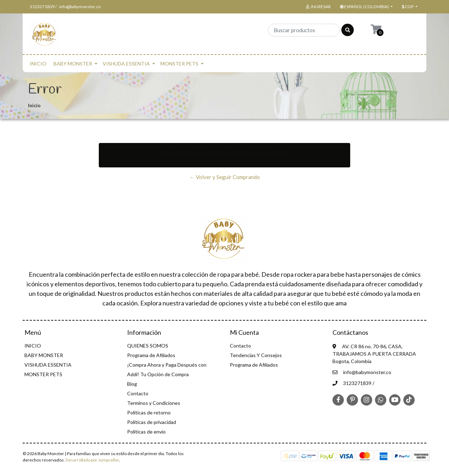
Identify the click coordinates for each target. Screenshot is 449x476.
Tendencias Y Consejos (256, 355)
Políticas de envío (146, 432)
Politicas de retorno (149, 412)
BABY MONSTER (73, 64)
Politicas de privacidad (152, 422)
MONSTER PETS (179, 64)
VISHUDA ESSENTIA (126, 64)
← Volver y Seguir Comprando (225, 177)
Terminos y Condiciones (154, 403)
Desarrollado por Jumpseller (92, 460)
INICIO (38, 64)
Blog (132, 384)
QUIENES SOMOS (148, 346)
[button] (366, 7)
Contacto (138, 393)
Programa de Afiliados (151, 355)
